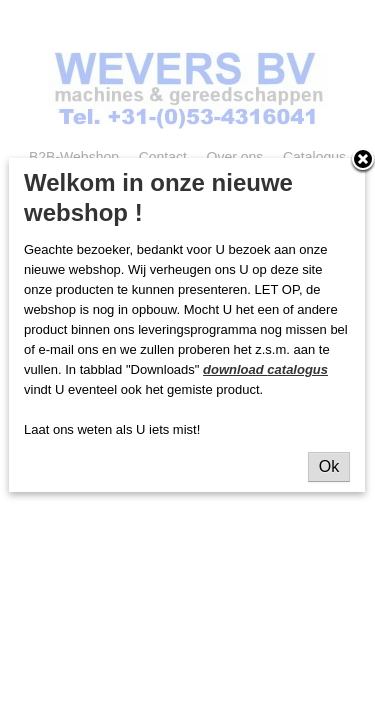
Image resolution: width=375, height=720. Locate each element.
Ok (329, 466)
